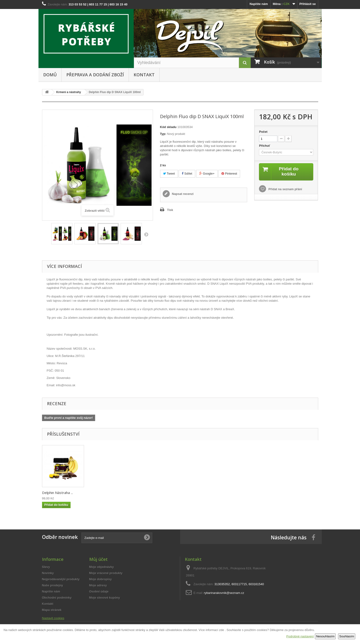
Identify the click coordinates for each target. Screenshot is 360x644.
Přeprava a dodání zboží (95, 75)
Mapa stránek (52, 610)
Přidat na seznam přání (285, 189)
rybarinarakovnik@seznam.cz (224, 593)
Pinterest (229, 174)
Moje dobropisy (101, 579)
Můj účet (98, 559)
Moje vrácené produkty (106, 573)
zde (222, 630)
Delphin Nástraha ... (57, 493)
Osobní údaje (99, 591)
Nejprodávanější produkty (61, 579)
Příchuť (265, 146)
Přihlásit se (307, 4)
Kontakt (144, 75)
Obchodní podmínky (57, 598)
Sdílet (187, 174)
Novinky (48, 573)
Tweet (169, 174)
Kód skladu (168, 127)
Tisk (170, 210)
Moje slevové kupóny (105, 598)
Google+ (207, 174)
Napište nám (259, 4)
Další (146, 234)
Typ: (163, 134)
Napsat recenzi (182, 194)
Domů (50, 75)
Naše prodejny (53, 585)
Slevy (46, 567)
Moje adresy (98, 585)
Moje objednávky (102, 567)
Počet (263, 132)
